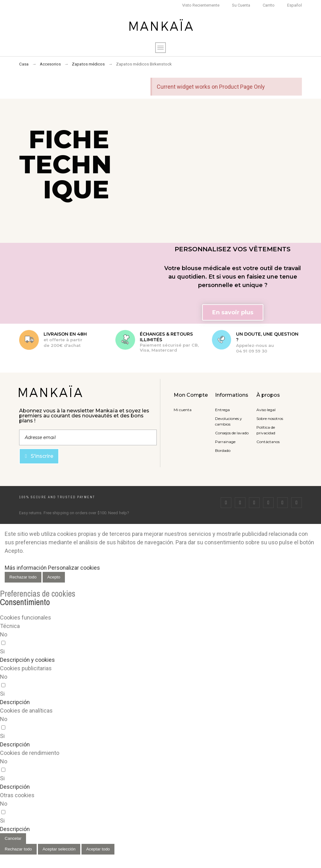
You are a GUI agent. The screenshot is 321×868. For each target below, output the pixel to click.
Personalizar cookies (74, 568)
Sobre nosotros (270, 418)
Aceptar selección (59, 849)
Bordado (223, 450)
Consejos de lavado (232, 433)
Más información (26, 568)
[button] (233, 312)
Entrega (222, 410)
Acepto (54, 577)
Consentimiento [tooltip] (25, 602)
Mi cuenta (183, 410)
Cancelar (13, 838)
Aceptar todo (98, 849)
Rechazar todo (23, 577)
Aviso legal (266, 410)
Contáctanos (268, 442)
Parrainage (225, 442)
